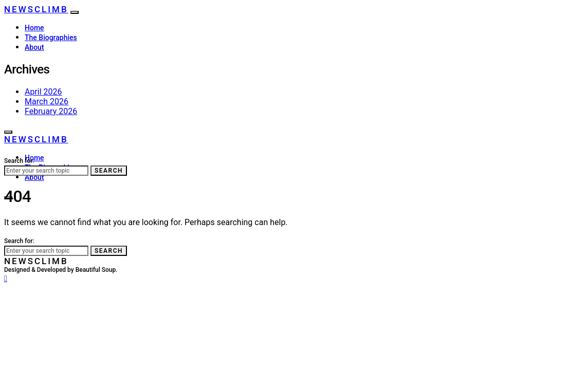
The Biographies (51, 38)
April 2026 (43, 92)
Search (109, 171)
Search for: (19, 161)
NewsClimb (36, 9)
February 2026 (51, 111)
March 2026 (47, 101)
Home (34, 28)
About (34, 47)
